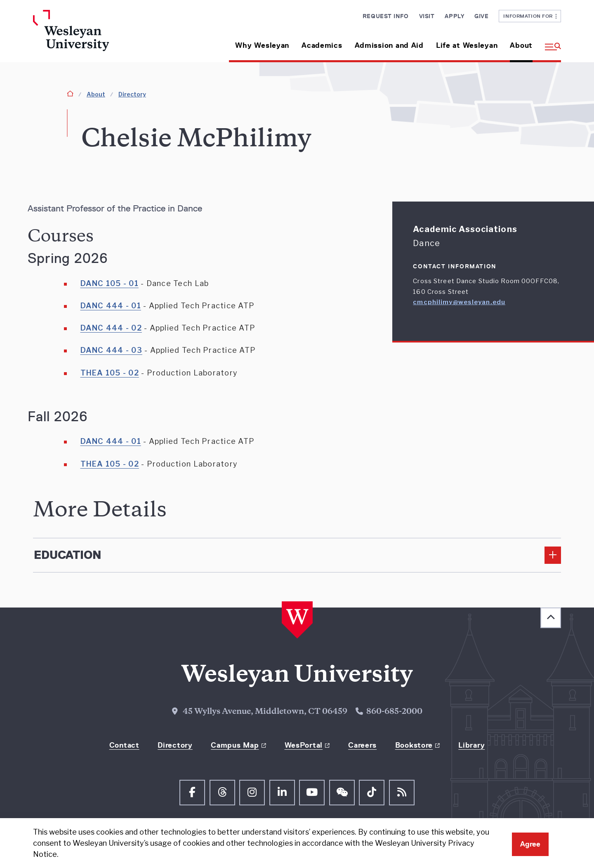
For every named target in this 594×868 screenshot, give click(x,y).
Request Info (386, 16)
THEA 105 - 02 (110, 373)
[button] (550, 42)
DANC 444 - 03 (111, 350)
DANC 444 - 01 (111, 306)
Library (471, 745)
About (521, 45)
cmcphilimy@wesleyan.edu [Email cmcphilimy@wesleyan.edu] (459, 302)
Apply (454, 16)
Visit (427, 16)
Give (481, 16)
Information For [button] (530, 16)
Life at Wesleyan (467, 45)
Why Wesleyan (262, 45)
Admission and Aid (389, 45)
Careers (362, 745)
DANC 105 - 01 (110, 283)
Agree (530, 844)
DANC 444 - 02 (111, 328)
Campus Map (235, 745)
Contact (124, 745)
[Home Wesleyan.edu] (95, 36)
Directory (132, 94)
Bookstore (414, 745)
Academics (322, 45)
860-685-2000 (394, 712)
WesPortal (304, 745)
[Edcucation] (297, 555)
